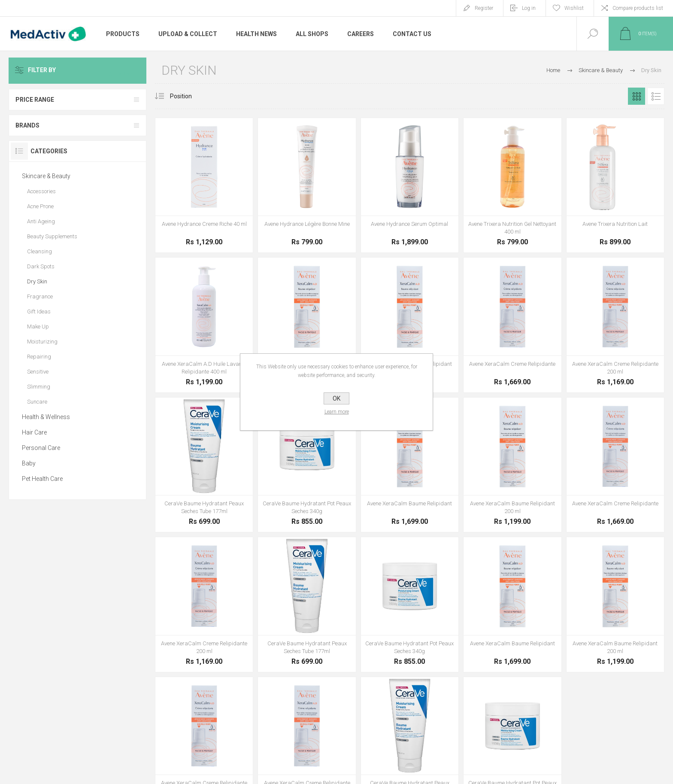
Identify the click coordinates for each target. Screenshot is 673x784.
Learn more (337, 412)
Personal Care (41, 448)
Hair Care (34, 432)
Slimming (39, 387)
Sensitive (38, 372)
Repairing (39, 357)
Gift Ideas (39, 311)
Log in (529, 8)
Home (553, 70)
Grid (637, 96)
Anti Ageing (41, 221)
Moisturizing (42, 342)
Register (484, 8)
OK (336, 398)
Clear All (126, 70)
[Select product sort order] (187, 96)
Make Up (38, 327)
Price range (35, 100)
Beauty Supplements (52, 236)
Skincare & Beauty (46, 176)
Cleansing (39, 251)
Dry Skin (37, 281)
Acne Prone (40, 206)
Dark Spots (41, 266)
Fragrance (40, 296)
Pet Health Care (42, 479)
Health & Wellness (46, 417)
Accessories (41, 191)
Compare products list (638, 8)
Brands (27, 125)
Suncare (37, 402)
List (656, 96)
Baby (29, 463)
